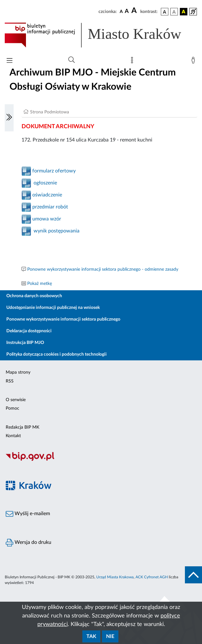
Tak (91, 636)
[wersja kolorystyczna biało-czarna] (174, 12)
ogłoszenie (44, 183)
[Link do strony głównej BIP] (101, 35)
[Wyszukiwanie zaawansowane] (72, 60)
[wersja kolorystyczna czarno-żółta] (184, 12)
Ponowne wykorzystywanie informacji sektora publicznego (63, 319)
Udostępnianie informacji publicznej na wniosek (53, 308)
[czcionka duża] (135, 11)
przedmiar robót (50, 207)
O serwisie (16, 400)
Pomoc (13, 408)
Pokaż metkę (40, 284)
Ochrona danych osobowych (34, 296)
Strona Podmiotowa (50, 112)
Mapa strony (18, 372)
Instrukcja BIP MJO (25, 343)
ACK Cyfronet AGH (152, 577)
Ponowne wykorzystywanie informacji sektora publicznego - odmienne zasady (103, 269)
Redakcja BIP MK (22, 427)
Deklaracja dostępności (29, 331)
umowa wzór (46, 219)
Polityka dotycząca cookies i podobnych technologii (57, 354)
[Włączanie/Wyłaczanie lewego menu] (9, 118)
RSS (10, 381)
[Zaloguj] (194, 62)
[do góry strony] (193, 575)
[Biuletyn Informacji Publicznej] (101, 460)
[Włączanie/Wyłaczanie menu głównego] (9, 61)
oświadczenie (47, 195)
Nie (110, 636)
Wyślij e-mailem (28, 514)
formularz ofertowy (53, 171)
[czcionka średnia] (127, 12)
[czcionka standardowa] (121, 11)
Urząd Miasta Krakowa (115, 577)
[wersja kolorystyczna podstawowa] (165, 12)
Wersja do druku (28, 543)
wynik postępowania (57, 231)
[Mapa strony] (133, 62)
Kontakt (13, 436)
